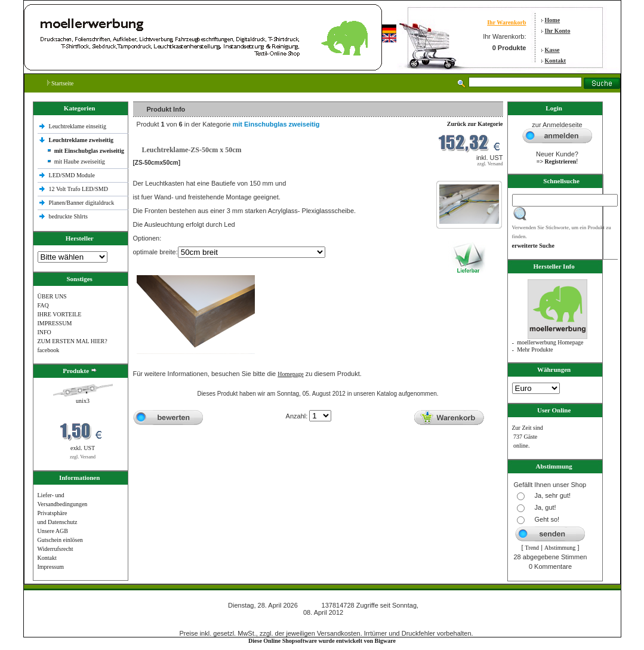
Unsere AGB (53, 531)
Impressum (51, 567)
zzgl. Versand (83, 457)
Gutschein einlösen (60, 540)
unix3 (83, 401)
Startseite (61, 83)
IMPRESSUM (55, 323)
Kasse (552, 50)
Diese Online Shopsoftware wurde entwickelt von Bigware (322, 641)
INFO (44, 332)
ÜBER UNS (52, 296)
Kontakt (556, 61)
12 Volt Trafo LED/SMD (78, 189)
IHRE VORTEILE (60, 314)
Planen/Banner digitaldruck (82, 203)
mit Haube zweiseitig (80, 161)
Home (553, 20)
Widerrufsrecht (56, 549)
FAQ (43, 305)
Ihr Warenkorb (506, 22)
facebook (49, 350)
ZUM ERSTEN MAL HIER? (73, 341)
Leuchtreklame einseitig (78, 126)
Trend (532, 548)
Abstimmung (560, 548)
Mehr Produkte (535, 349)
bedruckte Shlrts (68, 216)
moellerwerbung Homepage (550, 342)
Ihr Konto (558, 31)
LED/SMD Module (72, 175)
